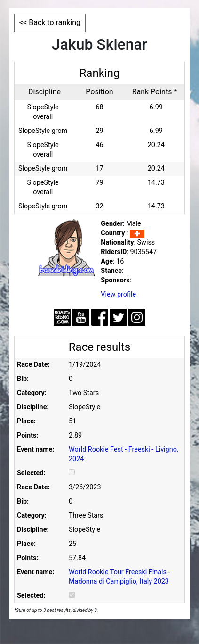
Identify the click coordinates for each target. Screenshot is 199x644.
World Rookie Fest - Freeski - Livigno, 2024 (123, 454)
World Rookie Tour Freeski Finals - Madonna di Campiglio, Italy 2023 (119, 577)
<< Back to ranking (50, 22)
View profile (118, 294)
